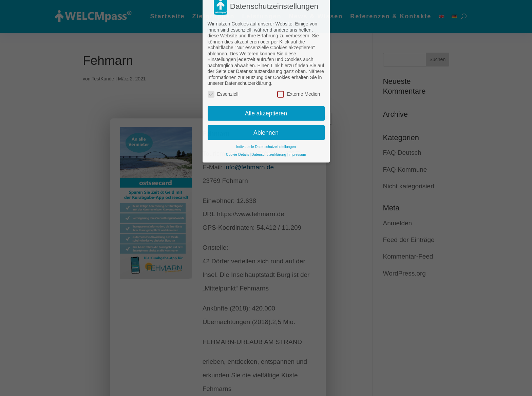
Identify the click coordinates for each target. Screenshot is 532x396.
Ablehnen (266, 113)
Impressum (297, 135)
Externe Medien (299, 74)
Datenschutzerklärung (269, 135)
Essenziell (223, 74)
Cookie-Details (237, 135)
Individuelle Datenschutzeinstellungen (266, 127)
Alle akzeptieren (266, 94)
